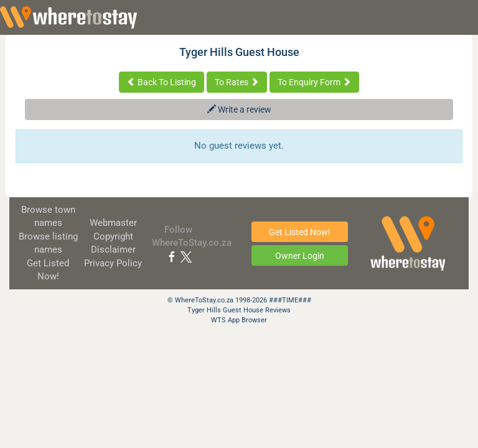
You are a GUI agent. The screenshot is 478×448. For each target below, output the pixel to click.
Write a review (239, 110)
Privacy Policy (113, 263)
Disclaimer (113, 250)
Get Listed (300, 232)
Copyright (113, 236)
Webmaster (113, 223)
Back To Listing (162, 82)
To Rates (237, 82)
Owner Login (300, 256)
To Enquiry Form (314, 82)
